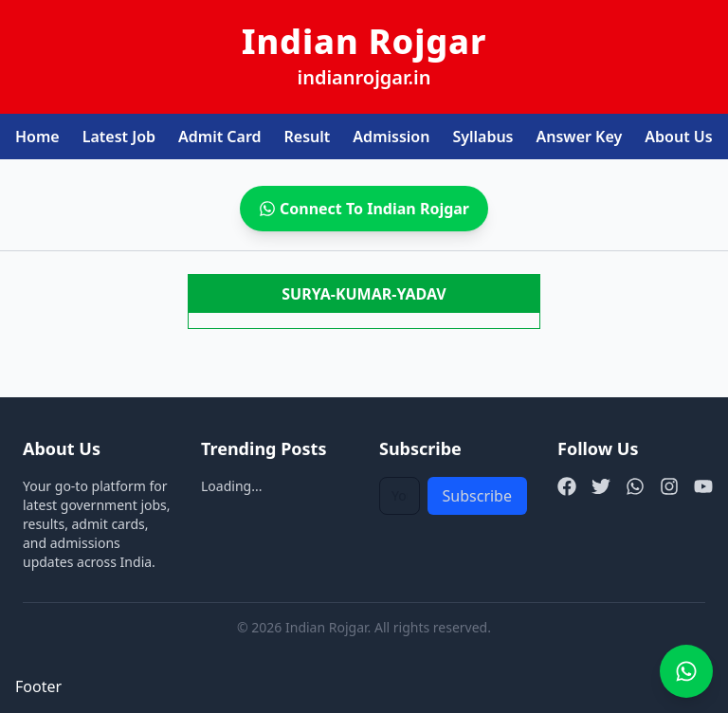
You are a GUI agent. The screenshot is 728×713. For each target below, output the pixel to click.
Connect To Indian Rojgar (364, 209)
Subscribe (477, 496)
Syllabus (482, 137)
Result (308, 137)
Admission (391, 137)
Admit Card (220, 137)
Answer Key (580, 137)
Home (37, 137)
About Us (678, 137)
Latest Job (119, 137)
